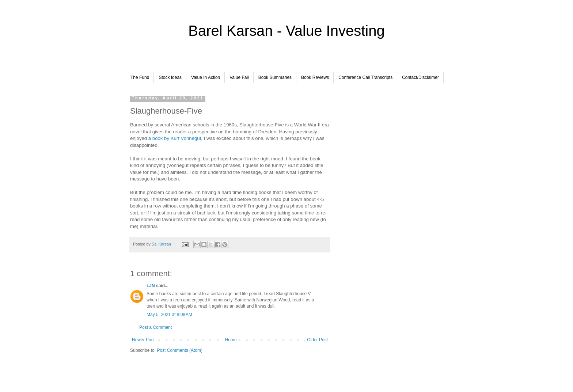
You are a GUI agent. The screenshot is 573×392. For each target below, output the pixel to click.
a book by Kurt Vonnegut (175, 138)
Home (231, 340)
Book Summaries (275, 77)
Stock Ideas (170, 77)
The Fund (140, 77)
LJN (151, 286)
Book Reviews (315, 77)
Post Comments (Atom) (180, 350)
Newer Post (143, 340)
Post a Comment (155, 327)
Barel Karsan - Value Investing (286, 31)
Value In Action (206, 77)
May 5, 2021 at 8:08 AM (169, 315)
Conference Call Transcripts (365, 77)
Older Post (317, 340)
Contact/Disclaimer (420, 77)
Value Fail (239, 77)
